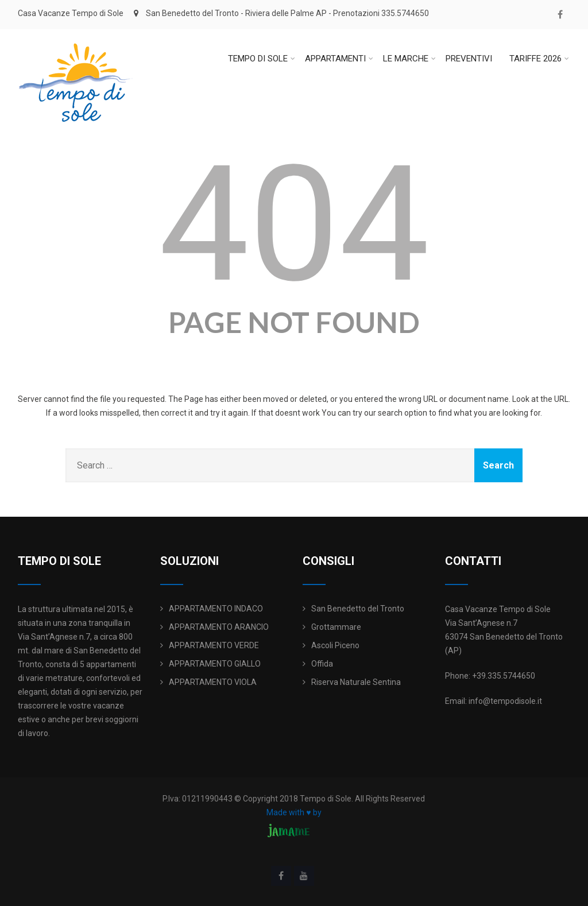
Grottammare (336, 627)
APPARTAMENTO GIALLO (215, 664)
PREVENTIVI (469, 59)
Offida (322, 664)
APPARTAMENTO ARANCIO (219, 627)
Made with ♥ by (294, 812)
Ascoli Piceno (335, 645)
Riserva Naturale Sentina (356, 682)
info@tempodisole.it (505, 701)
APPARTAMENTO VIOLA (213, 682)
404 (294, 224)
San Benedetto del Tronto (358, 609)
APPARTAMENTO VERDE (214, 645)
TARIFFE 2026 (539, 59)
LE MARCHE (409, 59)
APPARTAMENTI (339, 59)
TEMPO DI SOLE (262, 59)
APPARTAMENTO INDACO (216, 609)
